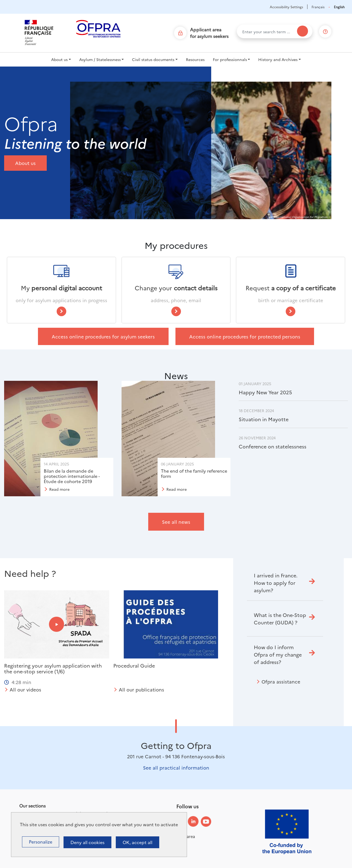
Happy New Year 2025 (265, 392)
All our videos (25, 689)
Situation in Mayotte (264, 419)
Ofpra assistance (281, 681)
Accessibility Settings (286, 7)
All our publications (141, 689)
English (339, 7)
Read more (59, 489)
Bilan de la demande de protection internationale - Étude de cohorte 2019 (72, 476)
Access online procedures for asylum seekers (103, 336)
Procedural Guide (134, 666)
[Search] (302, 31)
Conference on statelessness (273, 446)
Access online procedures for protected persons (245, 336)
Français (318, 7)
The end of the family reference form (194, 473)
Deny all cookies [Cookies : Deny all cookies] (87, 842)
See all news (176, 522)
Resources (195, 59)
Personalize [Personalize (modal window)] (41, 842)
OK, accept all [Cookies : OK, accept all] (137, 842)
